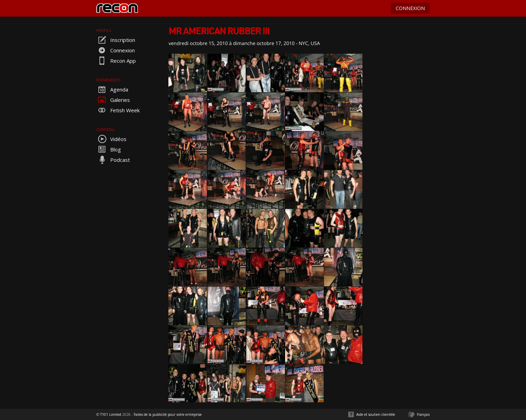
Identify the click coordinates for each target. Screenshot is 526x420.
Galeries (113, 100)
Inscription (116, 40)
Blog (109, 149)
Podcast (113, 160)
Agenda (112, 89)
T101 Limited (111, 414)
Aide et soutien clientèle (376, 414)
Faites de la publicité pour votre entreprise (168, 414)
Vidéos (111, 139)
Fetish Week (118, 110)
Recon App (116, 61)
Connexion (116, 50)
